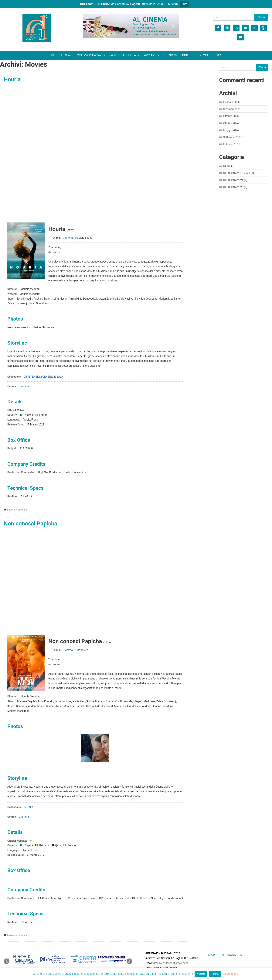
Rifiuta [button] (215, 974)
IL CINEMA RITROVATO (89, 55)
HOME (51, 55)
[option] (24, 959)
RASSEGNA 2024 (233, 180)
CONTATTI (219, 55)
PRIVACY (231, 955)
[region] (131, 26)
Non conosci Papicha (31, 523)
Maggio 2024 (231, 130)
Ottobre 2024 (231, 123)
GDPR (215, 955)
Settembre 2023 (233, 137)
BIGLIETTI (189, 55)
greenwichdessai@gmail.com (171, 963)
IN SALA (64, 55)
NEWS (204, 55)
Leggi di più (231, 974)
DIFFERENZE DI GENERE (38, 377)
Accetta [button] (201, 974)
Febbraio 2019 (232, 144)
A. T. (243, 955)
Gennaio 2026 (231, 102)
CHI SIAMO (171, 55)
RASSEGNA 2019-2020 (237, 173)
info (185, 4)
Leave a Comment (17, 510)
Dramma (68, 238)
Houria (12, 79)
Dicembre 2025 (232, 109)
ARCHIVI (152, 55)
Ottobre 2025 (231, 116)
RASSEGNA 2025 (233, 187)
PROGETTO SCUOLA (124, 55)
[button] (89, 26)
